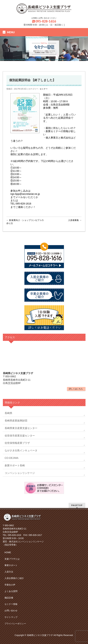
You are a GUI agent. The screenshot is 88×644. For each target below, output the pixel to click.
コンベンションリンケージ (20, 473)
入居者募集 (75, 220)
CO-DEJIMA (12, 458)
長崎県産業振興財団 (16, 421)
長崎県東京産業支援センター (21, 428)
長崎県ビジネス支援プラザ (40, 635)
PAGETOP (77, 505)
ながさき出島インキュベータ (21, 450)
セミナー (44, 89)
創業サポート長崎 (15, 465)
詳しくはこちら (76, 389)
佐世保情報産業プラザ (17, 443)
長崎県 (8, 413)
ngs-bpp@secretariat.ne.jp (25, 194)
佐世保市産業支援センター (20, 436)
